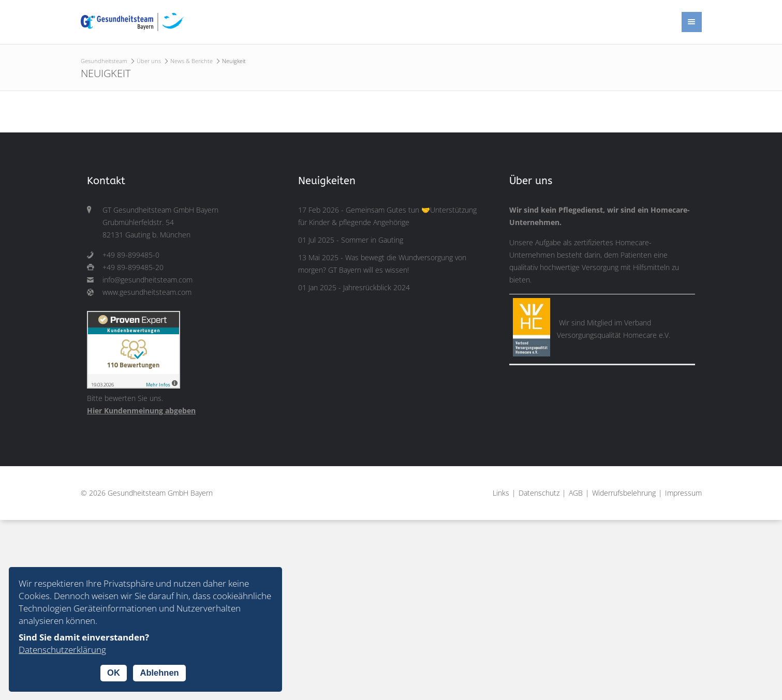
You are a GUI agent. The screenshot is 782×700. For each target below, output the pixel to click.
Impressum (683, 493)
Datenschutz (539, 493)
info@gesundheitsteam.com (147, 280)
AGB (576, 493)
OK (114, 673)
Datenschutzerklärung (62, 650)
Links (501, 493)
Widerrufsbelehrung (624, 493)
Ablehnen (159, 673)
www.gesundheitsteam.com (147, 292)
